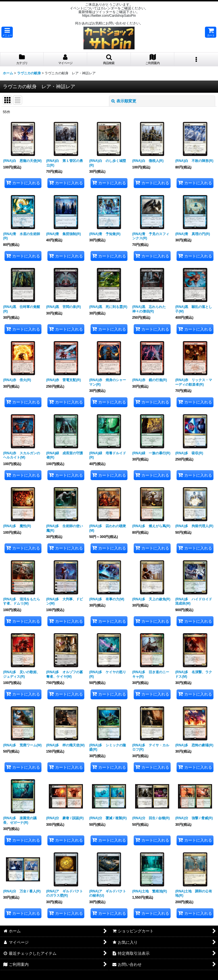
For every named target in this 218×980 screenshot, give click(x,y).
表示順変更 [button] (124, 101)
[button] (7, 32)
